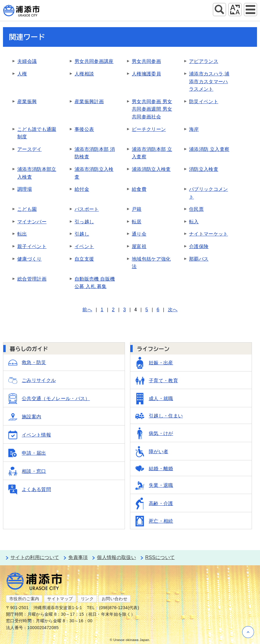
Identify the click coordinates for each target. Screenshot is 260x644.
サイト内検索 (219, 10)
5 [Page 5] (147, 310)
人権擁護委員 (146, 74)
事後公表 (84, 129)
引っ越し (84, 222)
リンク (87, 599)
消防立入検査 (204, 169)
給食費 (139, 189)
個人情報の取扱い (116, 557)
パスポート (87, 209)
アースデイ (30, 149)
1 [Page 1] (102, 310)
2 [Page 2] (113, 310)
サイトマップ (60, 599)
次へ (173, 310)
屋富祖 (139, 246)
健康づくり (30, 259)
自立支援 (84, 259)
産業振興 (27, 102)
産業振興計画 (89, 102)
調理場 (25, 189)
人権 (22, 74)
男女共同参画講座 (94, 61)
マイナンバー (32, 222)
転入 (194, 222)
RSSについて (160, 557)
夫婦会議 (27, 61)
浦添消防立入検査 (151, 169)
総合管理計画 (32, 279)
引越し (82, 234)
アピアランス (204, 61)
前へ (87, 310)
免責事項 (78, 557)
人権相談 (84, 74)
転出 (22, 234)
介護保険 (199, 246)
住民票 (196, 209)
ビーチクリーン (149, 129)
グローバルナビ (250, 10)
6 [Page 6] (158, 310)
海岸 (194, 129)
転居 (137, 222)
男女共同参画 (146, 61)
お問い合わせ (114, 599)
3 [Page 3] (124, 310)
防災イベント (204, 102)
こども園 (27, 209)
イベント (84, 246)
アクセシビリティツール (235, 10)
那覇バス (199, 259)
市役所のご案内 (24, 599)
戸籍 (137, 209)
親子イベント (32, 246)
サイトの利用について (35, 557)
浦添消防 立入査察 (209, 149)
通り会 (139, 234)
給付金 (82, 189)
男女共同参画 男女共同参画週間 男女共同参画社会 (152, 109)
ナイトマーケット (209, 234)
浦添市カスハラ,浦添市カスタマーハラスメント (209, 81)
